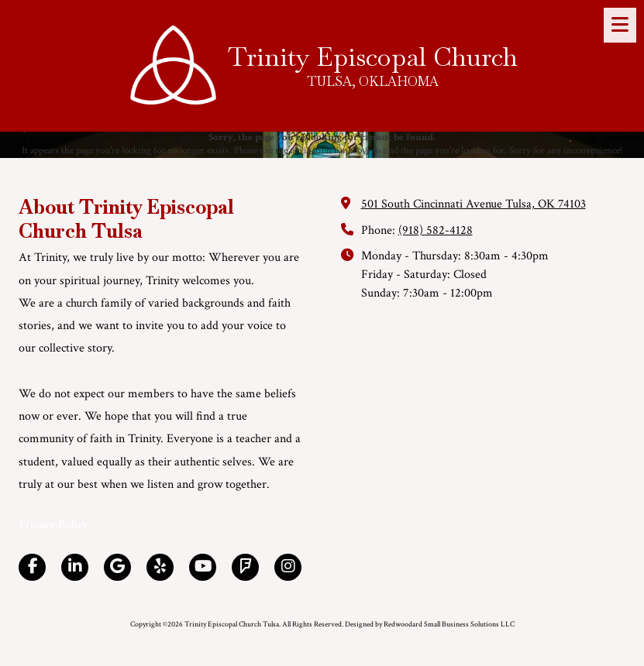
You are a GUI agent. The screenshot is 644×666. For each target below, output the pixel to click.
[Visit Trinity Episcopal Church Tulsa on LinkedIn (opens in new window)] (75, 567)
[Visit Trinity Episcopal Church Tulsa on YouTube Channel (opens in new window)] (203, 567)
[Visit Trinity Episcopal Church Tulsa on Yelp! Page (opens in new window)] (160, 567)
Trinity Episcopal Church (373, 57)
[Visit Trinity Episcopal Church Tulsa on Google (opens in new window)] (117, 567)
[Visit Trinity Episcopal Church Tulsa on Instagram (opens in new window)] (288, 567)
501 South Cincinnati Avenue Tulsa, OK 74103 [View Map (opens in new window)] (474, 204)
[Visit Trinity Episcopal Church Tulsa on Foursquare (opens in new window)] (245, 567)
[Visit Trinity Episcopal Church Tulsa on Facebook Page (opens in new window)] (32, 567)
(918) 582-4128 (436, 230)
